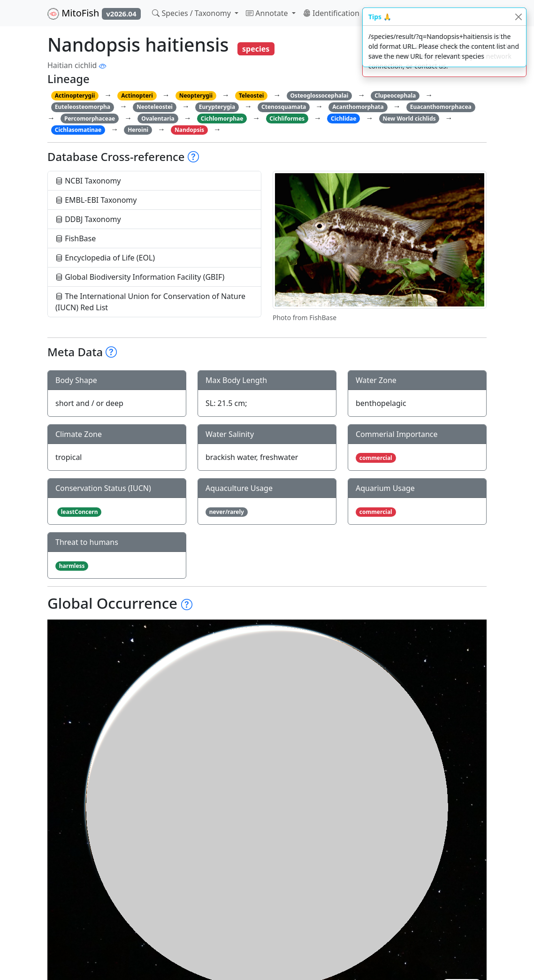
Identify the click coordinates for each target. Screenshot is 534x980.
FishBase (76, 238)
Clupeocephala (395, 96)
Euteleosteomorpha (83, 107)
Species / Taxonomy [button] (192, 13)
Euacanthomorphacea (441, 107)
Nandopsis (189, 130)
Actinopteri (137, 96)
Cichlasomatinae (78, 130)
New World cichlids (409, 119)
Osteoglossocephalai (319, 96)
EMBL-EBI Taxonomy (96, 200)
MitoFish (94, 13)
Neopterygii (196, 96)
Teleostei (251, 96)
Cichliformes (287, 119)
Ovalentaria (158, 119)
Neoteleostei (155, 107)
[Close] (518, 17)
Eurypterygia (217, 107)
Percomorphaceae (90, 119)
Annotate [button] (268, 13)
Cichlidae (343, 119)
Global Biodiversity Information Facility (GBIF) (140, 277)
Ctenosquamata (284, 107)
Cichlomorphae (222, 119)
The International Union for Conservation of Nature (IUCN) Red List (150, 302)
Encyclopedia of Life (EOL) (105, 258)
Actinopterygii (75, 96)
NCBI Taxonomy (88, 181)
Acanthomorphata (358, 107)
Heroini (138, 130)
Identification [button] (332, 13)
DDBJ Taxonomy (88, 219)
